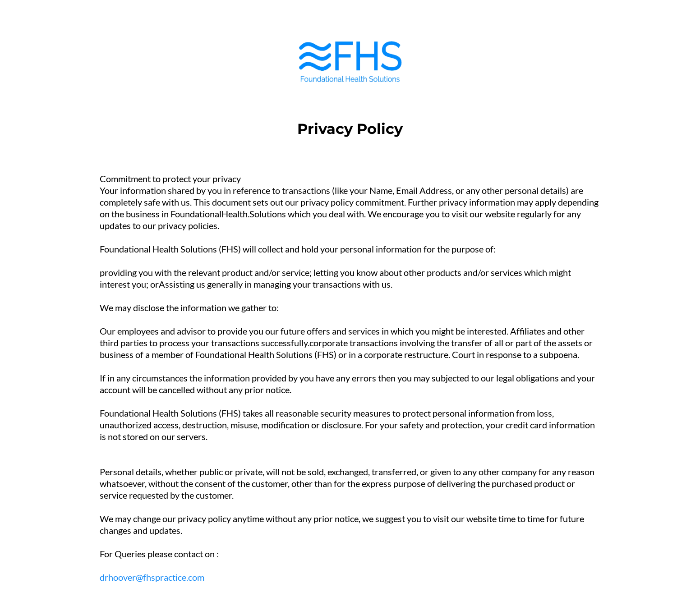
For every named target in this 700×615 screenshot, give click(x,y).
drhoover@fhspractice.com (152, 577)
